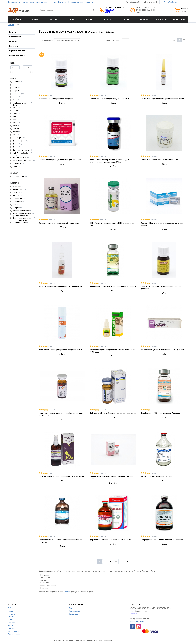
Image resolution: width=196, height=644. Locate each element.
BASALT (15, 85)
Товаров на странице (112, 40)
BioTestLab (17, 94)
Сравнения (74, 614)
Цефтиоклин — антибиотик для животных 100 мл (110, 540)
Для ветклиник (14, 634)
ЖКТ (14, 205)
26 (127, 562)
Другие (15, 144)
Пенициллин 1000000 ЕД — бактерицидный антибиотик (113, 286)
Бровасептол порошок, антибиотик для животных (60, 160)
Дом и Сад (12, 628)
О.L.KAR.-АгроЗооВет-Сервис (21, 154)
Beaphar (16, 91)
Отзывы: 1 (154, 95)
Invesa (15, 113)
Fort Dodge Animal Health (20, 104)
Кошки (11, 611)
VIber (107, 12)
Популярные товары (17, 55)
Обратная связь (137, 621)
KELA (14, 117)
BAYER (15, 88)
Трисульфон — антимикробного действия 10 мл (109, 99)
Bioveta (15, 97)
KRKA (14, 120)
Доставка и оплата (27, 2)
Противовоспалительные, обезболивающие (23, 219)
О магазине (12, 2)
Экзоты (11, 626)
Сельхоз (11, 623)
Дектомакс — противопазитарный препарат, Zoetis (162, 99)
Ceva (14, 100)
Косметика (14, 46)
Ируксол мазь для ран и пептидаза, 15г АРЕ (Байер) (162, 350)
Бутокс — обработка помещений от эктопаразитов (60, 286)
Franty (15, 107)
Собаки (11, 608)
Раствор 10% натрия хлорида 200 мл (156, 477)
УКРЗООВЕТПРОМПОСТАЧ (22, 161)
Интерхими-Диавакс (21, 150)
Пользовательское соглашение (81, 2)
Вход (71, 608)
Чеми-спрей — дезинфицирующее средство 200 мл (60, 350)
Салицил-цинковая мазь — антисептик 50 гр (159, 160)
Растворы (16, 192)
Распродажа (13, 631)
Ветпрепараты (15, 37)
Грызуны (12, 614)
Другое (15, 147)
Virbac (15, 135)
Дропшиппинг (42, 2)
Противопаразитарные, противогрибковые (22, 215)
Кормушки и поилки (17, 51)
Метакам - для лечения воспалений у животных (59, 223)
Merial (15, 126)
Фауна (15, 167)
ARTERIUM (16, 82)
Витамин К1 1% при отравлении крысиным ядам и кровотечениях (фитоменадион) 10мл (110, 161)
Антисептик (17, 201)
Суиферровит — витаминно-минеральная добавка (162, 540)
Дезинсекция (18, 189)
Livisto (15, 123)
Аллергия (16, 208)
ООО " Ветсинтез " (20, 158)
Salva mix (16, 129)
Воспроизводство (20, 223)
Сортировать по (47, 40)
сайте (67, 592)
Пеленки (16, 195)
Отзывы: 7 (52, 95)
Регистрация (75, 611)
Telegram (109, 10)
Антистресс (17, 186)
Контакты (62, 2)
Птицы (11, 617)
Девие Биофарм (19, 141)
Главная (11, 25)
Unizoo (15, 132)
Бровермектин (18, 176)
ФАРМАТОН (17, 163)
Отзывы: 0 (103, 95)
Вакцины (13, 32)
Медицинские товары (21, 211)
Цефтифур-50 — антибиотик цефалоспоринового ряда (113, 413)
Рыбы (10, 620)
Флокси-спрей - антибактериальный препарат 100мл (61, 477)
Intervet (16, 110)
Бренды (53, 2)
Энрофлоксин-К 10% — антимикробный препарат (161, 413)
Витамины (13, 41)
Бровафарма (17, 138)
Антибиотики (18, 198)
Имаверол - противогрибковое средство (56, 99)
